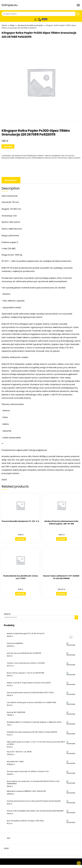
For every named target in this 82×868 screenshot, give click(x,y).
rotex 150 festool (60, 158)
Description (11, 180)
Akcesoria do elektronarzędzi (24, 156)
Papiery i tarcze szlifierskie (49, 156)
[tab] (11, 180)
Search (7, 614)
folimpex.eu (10, 5)
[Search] (76, 617)
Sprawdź (8, 146)
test (9, 838)
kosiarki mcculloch (23, 158)
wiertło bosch (74, 158)
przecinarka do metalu (42, 158)
